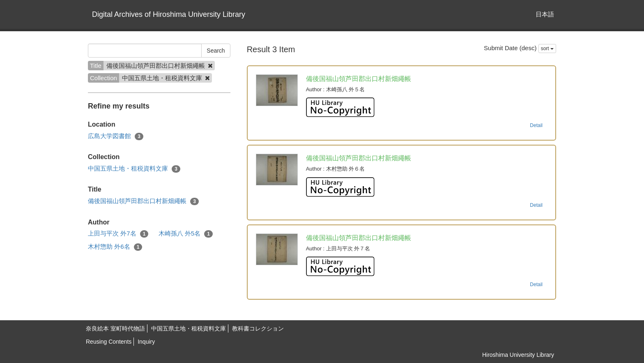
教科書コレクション (258, 328)
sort (547, 49)
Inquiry (146, 342)
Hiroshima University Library (518, 355)
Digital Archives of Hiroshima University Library (169, 14)
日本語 (545, 14)
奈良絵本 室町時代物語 (115, 328)
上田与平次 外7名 (118, 234)
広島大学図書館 (116, 136)
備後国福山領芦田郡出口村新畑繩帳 (143, 201)
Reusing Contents (109, 342)
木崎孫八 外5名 (186, 234)
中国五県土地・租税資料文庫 (134, 169)
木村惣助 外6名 (115, 247)
